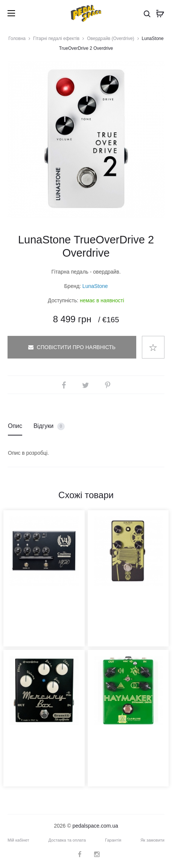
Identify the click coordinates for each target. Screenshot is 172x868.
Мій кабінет (18, 840)
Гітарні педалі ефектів (56, 38)
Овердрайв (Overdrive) (110, 38)
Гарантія (113, 840)
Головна (17, 38)
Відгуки (49, 426)
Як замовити (152, 840)
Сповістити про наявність (72, 347)
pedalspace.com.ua (95, 826)
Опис (15, 426)
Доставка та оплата (67, 840)
